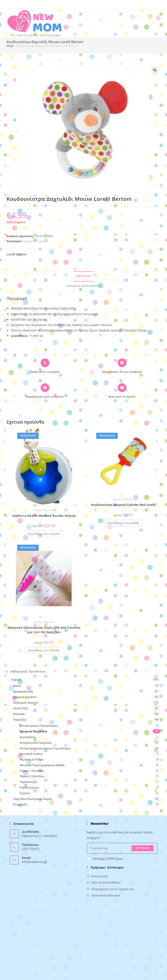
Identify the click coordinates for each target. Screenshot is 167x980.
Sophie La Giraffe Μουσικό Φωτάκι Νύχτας (44, 516)
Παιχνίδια (20, 720)
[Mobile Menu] (157, 18)
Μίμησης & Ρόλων (32, 759)
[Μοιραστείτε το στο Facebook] (122, 366)
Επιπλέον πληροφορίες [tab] (84, 286)
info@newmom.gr (34, 862)
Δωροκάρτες (28, 737)
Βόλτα (17, 686)
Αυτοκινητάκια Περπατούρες (39, 726)
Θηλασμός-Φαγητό (26, 703)
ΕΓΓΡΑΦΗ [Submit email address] (143, 848)
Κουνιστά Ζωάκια (31, 754)
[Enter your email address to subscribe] (122, 848)
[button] (155, 70)
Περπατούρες (29, 782)
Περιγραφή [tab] (83, 276)
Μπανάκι (19, 714)
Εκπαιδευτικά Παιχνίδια (36, 743)
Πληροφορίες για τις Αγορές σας (113, 889)
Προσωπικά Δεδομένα (106, 895)
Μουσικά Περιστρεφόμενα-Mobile (42, 765)
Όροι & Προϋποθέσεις (106, 882)
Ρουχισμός (20, 804)
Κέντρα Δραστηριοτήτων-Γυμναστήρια (45, 748)
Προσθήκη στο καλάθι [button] (44, 534)
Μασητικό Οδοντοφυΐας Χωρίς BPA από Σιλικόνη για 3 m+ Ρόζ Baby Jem (44, 630)
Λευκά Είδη (21, 708)
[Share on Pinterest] (45, 391)
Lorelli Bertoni (17, 254)
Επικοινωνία (100, 876)
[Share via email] (122, 391)
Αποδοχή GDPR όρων (105, 859)
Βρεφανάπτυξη (23, 691)
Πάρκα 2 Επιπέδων (32, 776)
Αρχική (16, 679)
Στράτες (25, 793)
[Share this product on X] (45, 366)
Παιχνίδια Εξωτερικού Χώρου (33, 799)
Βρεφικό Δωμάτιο (25, 697)
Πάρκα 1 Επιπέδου (32, 771)
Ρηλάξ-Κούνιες (29, 787)
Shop (10, 46)
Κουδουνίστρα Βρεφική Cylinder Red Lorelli (123, 505)
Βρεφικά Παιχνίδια (35, 241)
